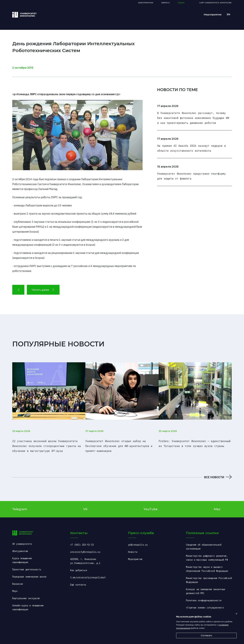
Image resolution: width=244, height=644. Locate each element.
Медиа (181, 3)
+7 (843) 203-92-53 (82, 540)
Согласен (206, 635)
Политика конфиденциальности (204, 596)
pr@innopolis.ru (138, 540)
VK (85, 504)
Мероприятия (213, 15)
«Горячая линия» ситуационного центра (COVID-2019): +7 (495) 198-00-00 (208, 607)
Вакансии (17, 579)
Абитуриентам (146, 3)
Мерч (15, 586)
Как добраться (79, 565)
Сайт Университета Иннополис (216, 3)
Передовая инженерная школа (29, 572)
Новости (133, 547)
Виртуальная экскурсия (26, 593)
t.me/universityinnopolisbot (88, 573)
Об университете (22, 539)
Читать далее (43, 290)
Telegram (20, 504)
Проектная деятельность (27, 565)
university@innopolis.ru (85, 547)
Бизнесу (166, 3)
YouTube (151, 504)
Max (217, 504)
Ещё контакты (78, 580)
